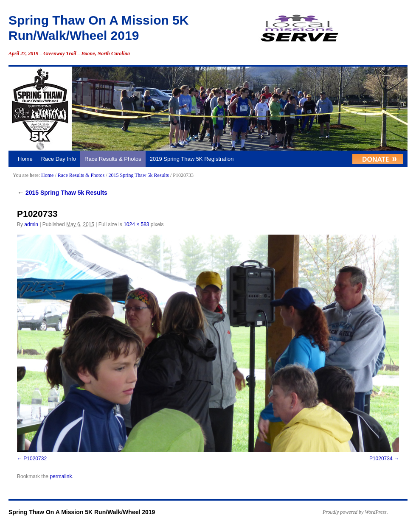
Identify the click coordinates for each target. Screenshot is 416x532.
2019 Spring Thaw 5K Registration (192, 159)
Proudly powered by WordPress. (355, 512)
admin (31, 224)
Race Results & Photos (113, 159)
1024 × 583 (136, 224)
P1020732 (35, 459)
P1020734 (381, 459)
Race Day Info (59, 159)
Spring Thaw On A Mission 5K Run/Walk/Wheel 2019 (82, 512)
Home (25, 159)
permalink (61, 476)
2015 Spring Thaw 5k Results (138, 175)
